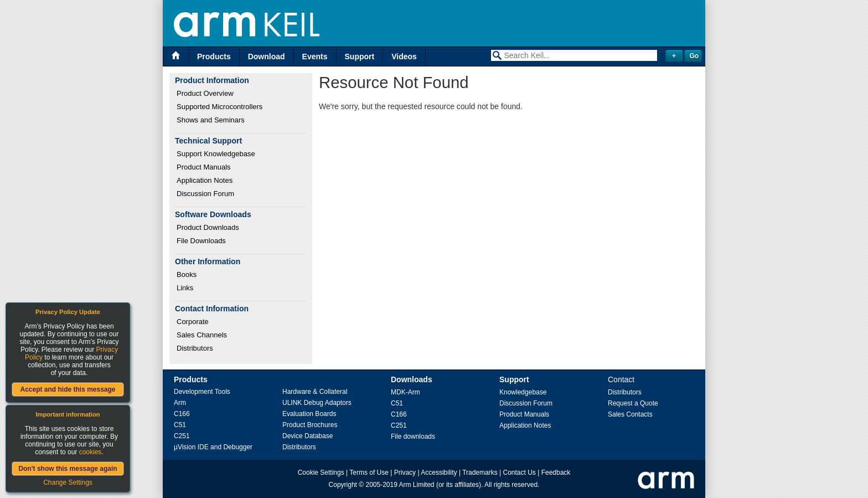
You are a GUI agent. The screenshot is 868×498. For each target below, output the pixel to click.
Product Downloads (208, 227)
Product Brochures (310, 425)
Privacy (405, 473)
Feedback (556, 473)
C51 (180, 425)
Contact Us (520, 473)
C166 (182, 414)
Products (214, 57)
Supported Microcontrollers (219, 107)
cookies (91, 452)
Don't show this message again (68, 469)
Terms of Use (369, 473)
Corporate (193, 322)
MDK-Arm (405, 392)
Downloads (412, 379)
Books (187, 274)
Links (185, 288)
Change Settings (68, 482)
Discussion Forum (205, 194)
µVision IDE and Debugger (213, 447)
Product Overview (205, 93)
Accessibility (439, 473)
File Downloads (201, 241)
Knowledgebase (523, 392)
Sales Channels (202, 335)
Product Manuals (204, 167)
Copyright (343, 485)
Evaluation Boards (309, 414)
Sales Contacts (630, 414)
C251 (182, 436)
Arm (180, 403)
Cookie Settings (321, 473)
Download (267, 57)
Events (315, 57)
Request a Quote (633, 403)
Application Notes (205, 180)
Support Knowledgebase (216, 154)
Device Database (308, 436)
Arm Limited (417, 485)
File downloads (413, 437)
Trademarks (480, 473)
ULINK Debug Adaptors (317, 403)
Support (360, 57)
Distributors (195, 348)
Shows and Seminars (211, 120)
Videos (404, 57)
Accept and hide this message (68, 389)
